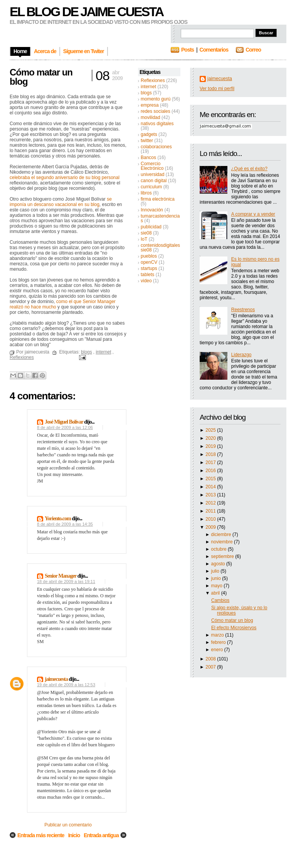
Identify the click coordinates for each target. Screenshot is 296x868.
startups (149, 268)
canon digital (154, 181)
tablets (147, 275)
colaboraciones (156, 147)
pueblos (149, 256)
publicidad (151, 227)
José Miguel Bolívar (64, 422)
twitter (147, 141)
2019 (211, 446)
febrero (219, 642)
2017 (211, 462)
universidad (152, 174)
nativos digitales (157, 124)
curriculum (151, 187)
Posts (188, 50)
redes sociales (156, 111)
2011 (211, 511)
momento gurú (156, 99)
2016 (211, 471)
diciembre (222, 535)
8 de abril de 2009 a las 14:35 (65, 524)
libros (146, 193)
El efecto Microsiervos (234, 628)
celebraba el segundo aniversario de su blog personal (65, 178)
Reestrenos (243, 310)
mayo (218, 586)
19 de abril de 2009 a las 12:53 (66, 685)
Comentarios (214, 50)
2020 (211, 438)
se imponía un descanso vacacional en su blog (61, 202)
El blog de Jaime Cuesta (86, 12)
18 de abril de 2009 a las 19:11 (66, 581)
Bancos (148, 158)
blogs (146, 93)
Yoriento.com (58, 519)
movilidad (151, 117)
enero (218, 650)
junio (217, 578)
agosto (219, 564)
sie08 (146, 233)
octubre (219, 549)
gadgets (149, 134)
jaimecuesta (220, 79)
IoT (144, 239)
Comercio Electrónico (152, 166)
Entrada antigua (101, 835)
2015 (211, 479)
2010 (211, 519)
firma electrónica (158, 199)
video (146, 281)
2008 (211, 659)
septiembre (223, 556)
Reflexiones (153, 80)
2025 (211, 430)
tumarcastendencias (160, 218)
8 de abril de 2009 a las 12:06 (65, 427)
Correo (253, 50)
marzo (218, 635)
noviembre (223, 542)
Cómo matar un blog (232, 620)
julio (216, 571)
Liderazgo (241, 355)
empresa (150, 105)
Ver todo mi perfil (217, 89)
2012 (211, 503)
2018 (211, 454)
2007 (211, 667)
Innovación (152, 210)
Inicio (74, 835)
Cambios (220, 600)
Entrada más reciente (41, 835)
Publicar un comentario (68, 825)
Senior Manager (61, 576)
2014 (211, 487)
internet (148, 87)
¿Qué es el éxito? (249, 169)
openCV (149, 262)
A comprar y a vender (253, 214)
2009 (211, 527)
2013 (211, 495)
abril (216, 593)
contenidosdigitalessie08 (160, 248)
